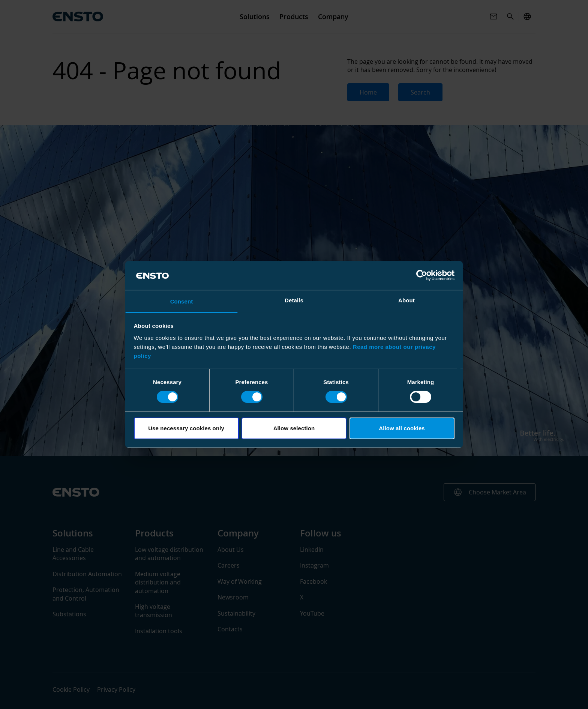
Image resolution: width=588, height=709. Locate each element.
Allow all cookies (402, 428)
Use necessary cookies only (186, 428)
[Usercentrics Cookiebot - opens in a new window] (422, 275)
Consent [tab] (182, 301)
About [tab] (406, 300)
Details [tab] (294, 300)
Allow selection (294, 428)
